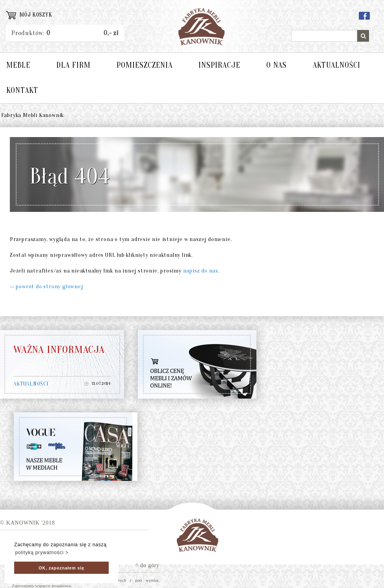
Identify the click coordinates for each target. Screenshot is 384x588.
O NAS (276, 65)
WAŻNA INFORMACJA (59, 350)
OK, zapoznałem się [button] (61, 568)
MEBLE (18, 65)
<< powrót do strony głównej (46, 287)
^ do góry (148, 565)
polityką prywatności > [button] (42, 553)
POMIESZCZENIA (145, 65)
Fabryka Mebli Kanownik (33, 115)
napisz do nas (201, 271)
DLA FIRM (73, 65)
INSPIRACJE (219, 65)
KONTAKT (22, 90)
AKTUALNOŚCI (337, 65)
